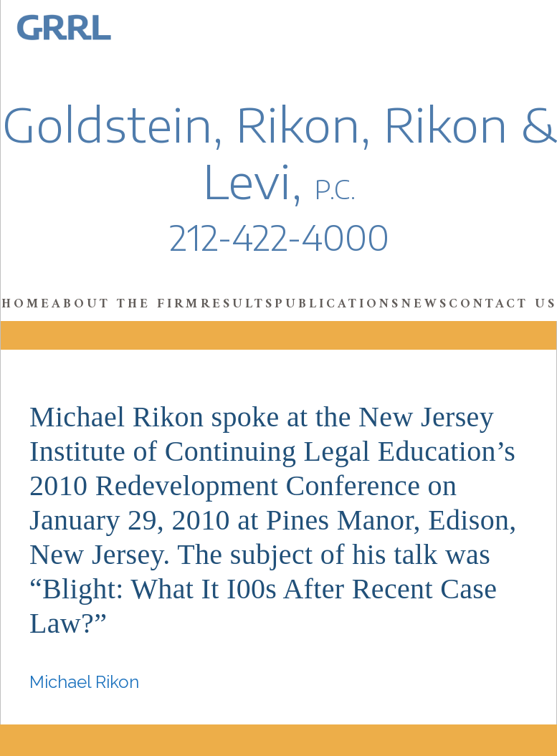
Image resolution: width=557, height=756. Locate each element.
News (425, 304)
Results (238, 304)
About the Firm (126, 304)
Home (27, 304)
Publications (338, 304)
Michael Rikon (84, 682)
